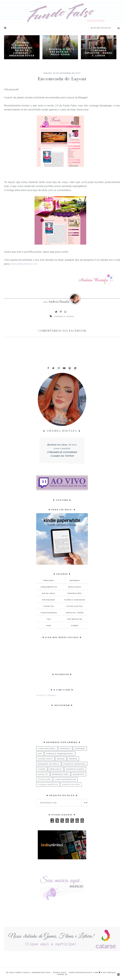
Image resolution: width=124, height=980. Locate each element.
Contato (59, 316)
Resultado (75, 587)
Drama (61, 759)
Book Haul (49, 593)
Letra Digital (75, 606)
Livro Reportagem (65, 779)
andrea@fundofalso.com (24, 264)
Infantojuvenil (75, 769)
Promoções (75, 593)
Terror (73, 759)
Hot (40, 754)
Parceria (49, 580)
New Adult (56, 769)
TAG (49, 619)
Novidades (49, 600)
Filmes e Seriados (75, 600)
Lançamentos (49, 587)
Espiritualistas (71, 784)
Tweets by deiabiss (46, 695)
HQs (49, 625)
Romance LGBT (60, 774)
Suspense (80, 748)
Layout (70, 316)
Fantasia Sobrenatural (60, 754)
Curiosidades (49, 613)
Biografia (79, 774)
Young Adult (45, 759)
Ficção (42, 769)
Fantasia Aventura (74, 764)
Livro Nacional (47, 748)
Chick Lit (43, 774)
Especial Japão (75, 613)
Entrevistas (75, 619)
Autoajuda (44, 779)
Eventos (49, 606)
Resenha (75, 580)
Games (75, 625)
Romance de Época (49, 764)
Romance (65, 748)
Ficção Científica (48, 784)
